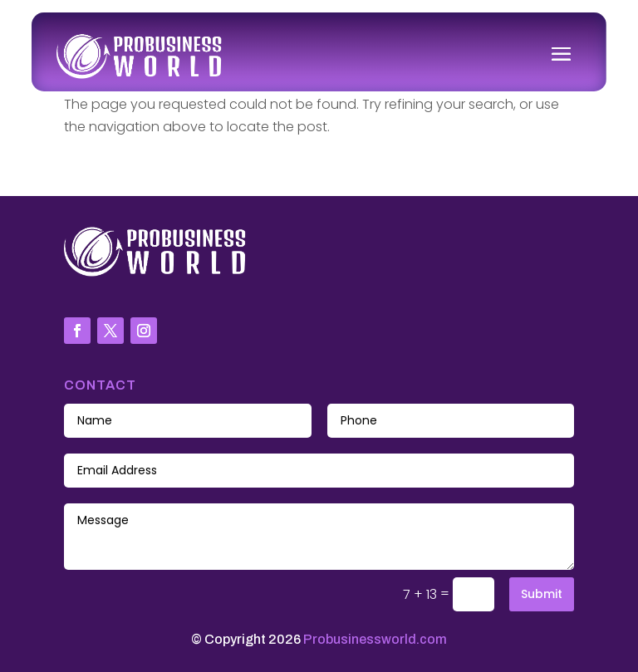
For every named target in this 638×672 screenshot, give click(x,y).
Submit (542, 594)
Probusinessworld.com (375, 639)
